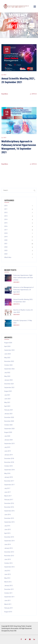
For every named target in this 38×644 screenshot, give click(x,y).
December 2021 (9, 384)
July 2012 (7, 571)
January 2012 (8, 586)
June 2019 (8, 451)
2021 (5, 75)
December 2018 (9, 458)
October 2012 (8, 563)
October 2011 (8, 593)
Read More (5, 94)
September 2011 (9, 597)
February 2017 (9, 500)
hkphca (33, 94)
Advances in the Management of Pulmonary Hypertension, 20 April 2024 (24, 290)
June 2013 (8, 559)
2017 (6, 230)
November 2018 (9, 462)
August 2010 (8, 612)
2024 (6, 254)
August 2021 (8, 391)
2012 (6, 213)
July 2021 (7, 395)
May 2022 (7, 376)
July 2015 (7, 526)
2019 (6, 237)
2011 (6, 209)
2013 (6, 216)
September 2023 (9, 350)
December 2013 (9, 552)
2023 (6, 250)
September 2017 (9, 485)
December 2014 (9, 537)
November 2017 (9, 481)
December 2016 (9, 503)
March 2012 (8, 582)
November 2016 (9, 507)
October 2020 (8, 425)
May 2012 (7, 578)
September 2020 (9, 429)
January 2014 (8, 548)
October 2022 (8, 365)
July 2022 (7, 373)
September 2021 (9, 387)
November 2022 (9, 361)
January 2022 (8, 380)
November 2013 (9, 556)
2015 (6, 223)
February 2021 (9, 410)
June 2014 (8, 544)
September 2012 (9, 567)
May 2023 (7, 358)
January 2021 (8, 414)
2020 (6, 240)
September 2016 (9, 511)
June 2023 (8, 354)
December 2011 (9, 589)
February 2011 (9, 608)
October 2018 (8, 466)
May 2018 (7, 473)
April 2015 (7, 533)
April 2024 (7, 346)
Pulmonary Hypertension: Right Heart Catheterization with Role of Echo (23, 278)
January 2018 (8, 477)
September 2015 (9, 522)
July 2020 (7, 436)
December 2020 (9, 417)
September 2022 (9, 369)
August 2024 (8, 343)
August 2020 (8, 432)
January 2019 (8, 455)
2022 (6, 247)
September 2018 (9, 470)
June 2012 (8, 574)
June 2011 (8, 600)
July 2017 (7, 488)
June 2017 (8, 492)
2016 (6, 226)
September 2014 (9, 541)
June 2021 (8, 399)
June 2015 (8, 529)
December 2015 (9, 518)
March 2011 (8, 604)
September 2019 (9, 444)
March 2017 (8, 496)
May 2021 (7, 402)
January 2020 (8, 440)
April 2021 (7, 406)
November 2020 (9, 421)
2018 (6, 233)
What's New (8, 257)
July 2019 (7, 447)
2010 (6, 206)
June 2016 (8, 515)
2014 (6, 219)
